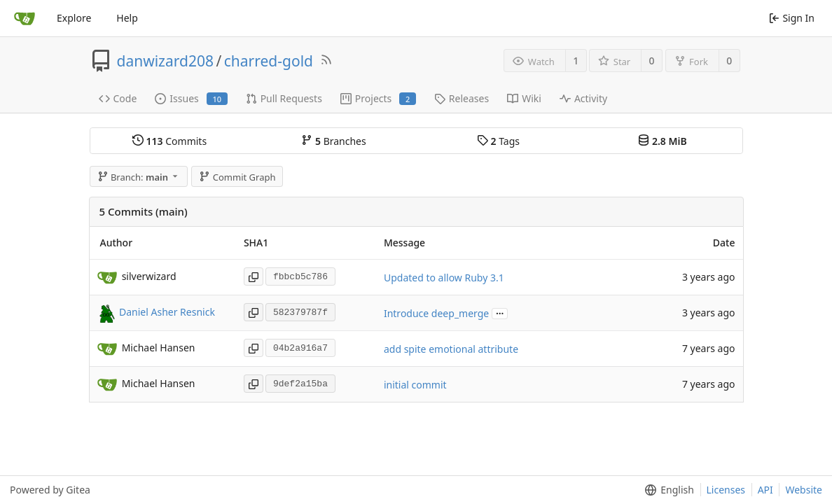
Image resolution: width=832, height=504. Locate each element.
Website (804, 490)
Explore (74, 18)
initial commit (415, 385)
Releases (462, 98)
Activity (583, 98)
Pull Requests (284, 98)
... (500, 313)
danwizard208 (165, 61)
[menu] (666, 490)
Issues (191, 98)
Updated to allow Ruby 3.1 (444, 278)
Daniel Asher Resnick (167, 312)
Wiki (524, 98)
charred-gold (269, 61)
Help (127, 18)
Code (118, 98)
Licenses (726, 490)
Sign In (792, 18)
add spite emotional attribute (451, 349)
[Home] (25, 18)
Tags (498, 141)
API (765, 490)
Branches (333, 141)
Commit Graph (237, 177)
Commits (169, 141)
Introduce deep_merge (436, 313)
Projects (378, 98)
